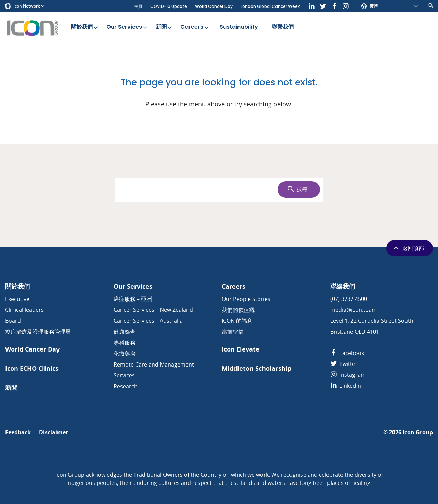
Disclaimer (54, 432)
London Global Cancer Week (270, 6)
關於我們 (85, 27)
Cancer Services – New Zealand (153, 310)
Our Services (127, 27)
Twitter (344, 364)
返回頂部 (408, 248)
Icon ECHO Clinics (32, 368)
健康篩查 (125, 332)
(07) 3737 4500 (349, 299)
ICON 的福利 (237, 321)
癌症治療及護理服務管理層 (38, 332)
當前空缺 (233, 332)
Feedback (18, 432)
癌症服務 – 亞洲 (133, 299)
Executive (17, 299)
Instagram (348, 375)
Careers (195, 27)
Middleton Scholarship (256, 368)
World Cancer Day (214, 6)
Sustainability (239, 27)
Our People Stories (246, 299)
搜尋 (297, 189)
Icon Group (418, 432)
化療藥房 (125, 354)
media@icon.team (353, 310)
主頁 (138, 6)
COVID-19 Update (169, 6)
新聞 (164, 27)
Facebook (347, 353)
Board (13, 321)
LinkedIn (346, 386)
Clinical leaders (24, 310)
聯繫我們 (283, 27)
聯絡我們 (343, 286)
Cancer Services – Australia (148, 321)
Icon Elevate (241, 349)
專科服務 (125, 343)
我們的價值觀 (238, 310)
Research (126, 386)
